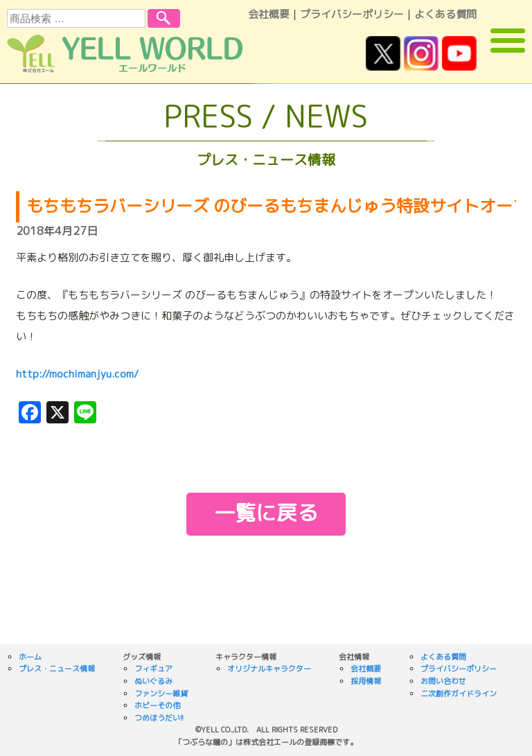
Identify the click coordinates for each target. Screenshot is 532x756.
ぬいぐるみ (153, 681)
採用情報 (366, 681)
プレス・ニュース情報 (57, 669)
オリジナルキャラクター (269, 669)
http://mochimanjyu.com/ (77, 374)
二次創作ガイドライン (459, 694)
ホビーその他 (157, 705)
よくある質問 (445, 14)
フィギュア (153, 669)
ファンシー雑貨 (161, 694)
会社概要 (269, 14)
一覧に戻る (266, 513)
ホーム (30, 657)
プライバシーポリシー (352, 14)
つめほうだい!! (159, 718)
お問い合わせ (443, 681)
